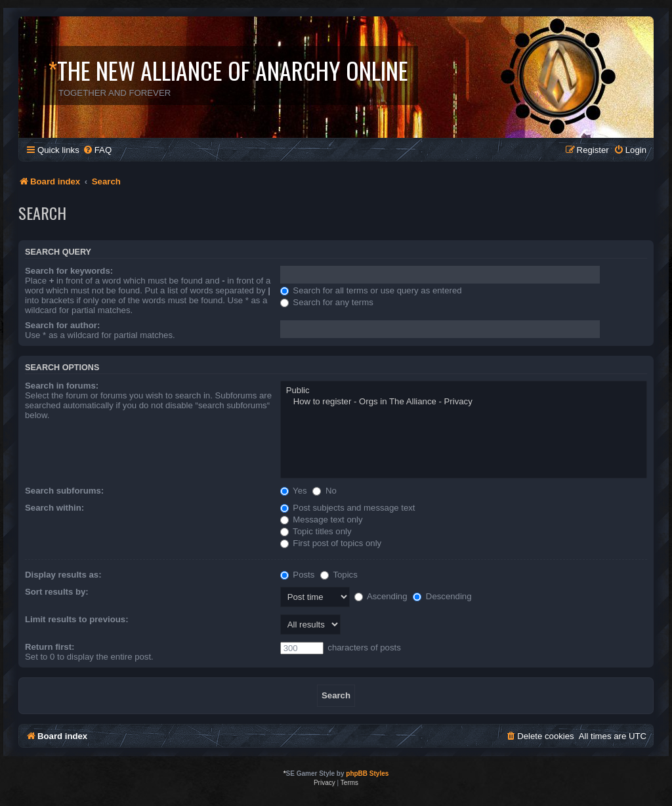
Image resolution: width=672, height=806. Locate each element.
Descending (442, 596)
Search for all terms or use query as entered (371, 290)
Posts (298, 575)
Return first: (50, 647)
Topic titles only (316, 531)
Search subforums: (64, 491)
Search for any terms (327, 302)
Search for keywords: (69, 271)
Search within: (54, 508)
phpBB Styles (367, 774)
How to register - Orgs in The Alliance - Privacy (464, 402)
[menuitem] (97, 150)
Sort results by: (57, 592)
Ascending (381, 596)
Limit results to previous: (77, 619)
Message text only (322, 520)
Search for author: (62, 325)
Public (464, 391)
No (325, 491)
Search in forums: (62, 386)
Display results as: (63, 575)
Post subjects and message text (348, 508)
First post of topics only (331, 543)
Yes (294, 491)
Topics (339, 575)
